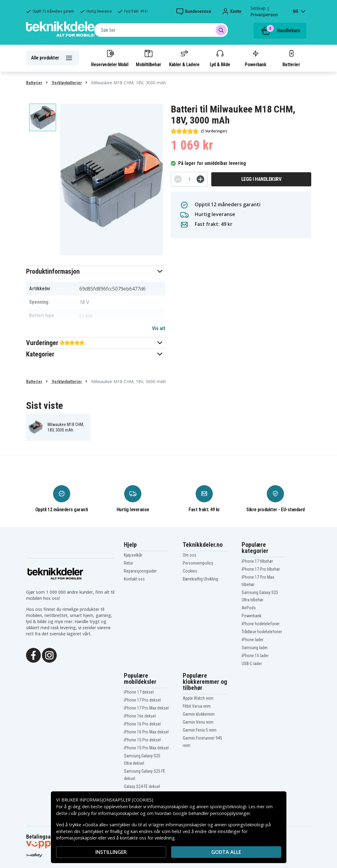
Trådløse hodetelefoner (262, 632)
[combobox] (161, 30)
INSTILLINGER (111, 852)
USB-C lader (252, 664)
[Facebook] (33, 655)
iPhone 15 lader (255, 656)
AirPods (249, 608)
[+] (200, 179)
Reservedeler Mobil (110, 58)
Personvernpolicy (198, 563)
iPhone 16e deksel (140, 716)
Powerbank (255, 58)
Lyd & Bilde (220, 58)
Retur (128, 563)
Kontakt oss (134, 579)
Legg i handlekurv (261, 179)
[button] (96, 271)
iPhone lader (253, 640)
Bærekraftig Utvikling (200, 579)
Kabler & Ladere (184, 58)
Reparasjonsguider (140, 571)
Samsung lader (255, 648)
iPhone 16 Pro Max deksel (146, 732)
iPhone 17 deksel (139, 692)
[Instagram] (49, 655)
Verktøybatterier (66, 83)
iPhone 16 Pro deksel (142, 724)
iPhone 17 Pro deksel (142, 700)
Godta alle (226, 852)
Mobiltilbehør (148, 58)
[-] (178, 179)
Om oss (190, 555)
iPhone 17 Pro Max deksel (146, 708)
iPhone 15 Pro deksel (142, 740)
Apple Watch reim (198, 698)
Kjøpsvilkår (133, 555)
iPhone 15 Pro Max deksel (146, 748)
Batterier (291, 58)
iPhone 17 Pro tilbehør (261, 569)
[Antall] (189, 179)
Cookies (190, 571)
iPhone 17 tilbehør (257, 561)
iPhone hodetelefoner (261, 624)
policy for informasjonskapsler (109, 813)
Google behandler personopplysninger (211, 813)
